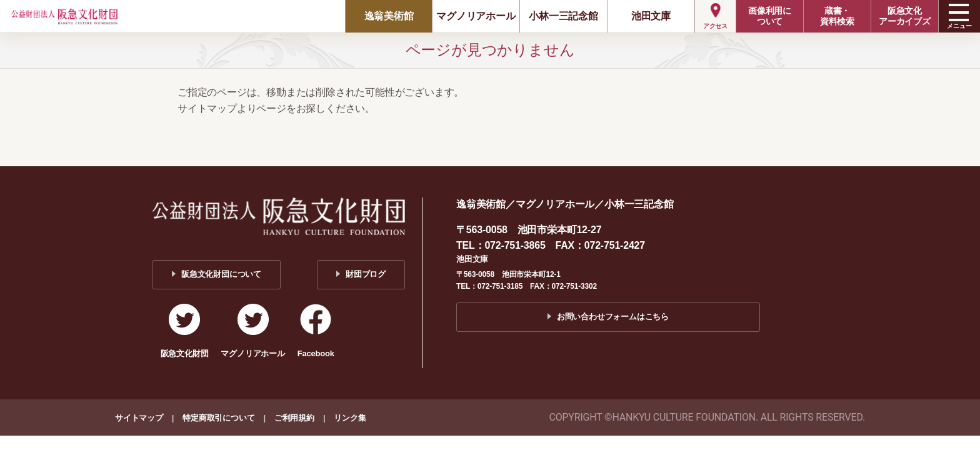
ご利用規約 (294, 418)
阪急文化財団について (221, 274)
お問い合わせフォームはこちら (613, 317)
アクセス (715, 26)
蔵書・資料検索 (837, 16)
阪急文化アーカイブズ (905, 16)
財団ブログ (366, 274)
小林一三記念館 (563, 16)
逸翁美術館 (389, 16)
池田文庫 (651, 16)
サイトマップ (139, 418)
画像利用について (770, 16)
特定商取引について (218, 418)
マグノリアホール (476, 16)
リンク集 (350, 418)
